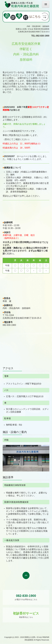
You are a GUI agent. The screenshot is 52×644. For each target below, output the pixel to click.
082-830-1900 (43, 36)
